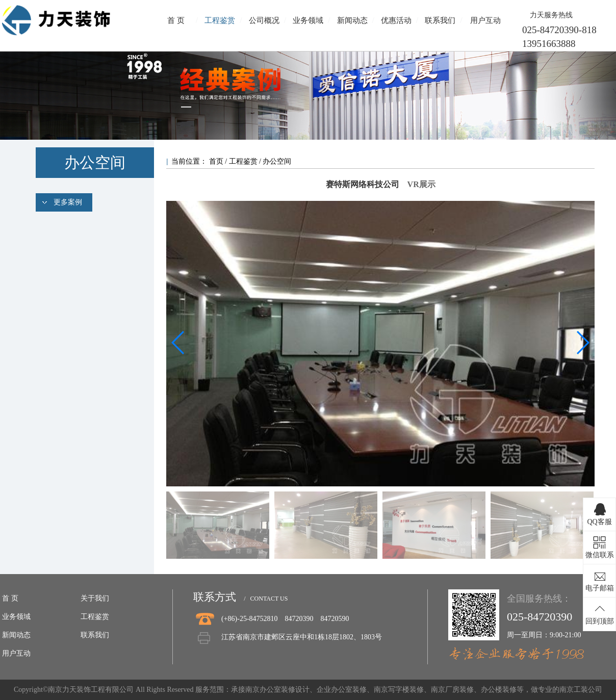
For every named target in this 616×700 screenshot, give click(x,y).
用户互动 (485, 20)
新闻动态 (352, 20)
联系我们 (440, 20)
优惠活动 (396, 20)
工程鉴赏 (220, 20)
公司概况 (264, 20)
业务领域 (308, 20)
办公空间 (277, 161)
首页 (217, 161)
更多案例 (68, 202)
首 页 (176, 20)
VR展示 (421, 184)
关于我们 (95, 598)
